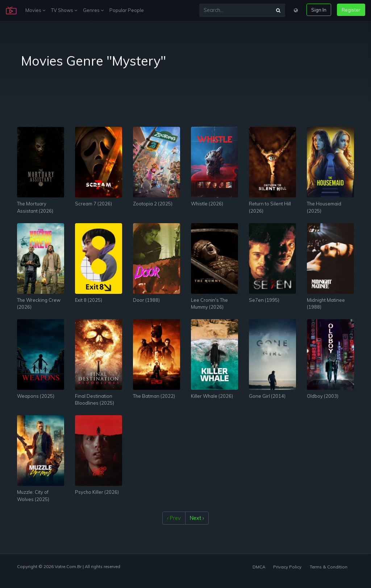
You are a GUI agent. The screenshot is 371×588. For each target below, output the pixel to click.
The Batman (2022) (154, 396)
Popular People (127, 10)
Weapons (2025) (36, 396)
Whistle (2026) (207, 204)
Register (351, 10)
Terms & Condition (329, 567)
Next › (197, 518)
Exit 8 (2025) (89, 300)
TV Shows (64, 10)
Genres (93, 10)
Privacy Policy (287, 567)
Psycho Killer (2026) (97, 492)
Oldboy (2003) (323, 396)
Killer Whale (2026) (212, 396)
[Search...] (235, 10)
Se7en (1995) (264, 300)
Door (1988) (146, 300)
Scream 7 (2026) (93, 204)
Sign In (319, 10)
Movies (35, 10)
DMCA (259, 567)
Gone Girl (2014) (267, 396)
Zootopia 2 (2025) (153, 204)
